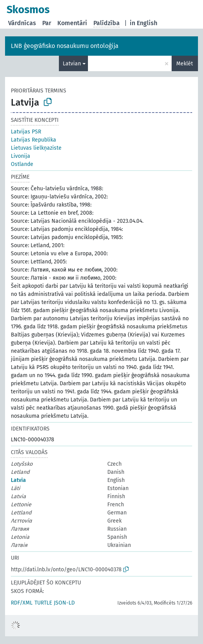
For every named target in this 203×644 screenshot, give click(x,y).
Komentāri (72, 23)
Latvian (72, 64)
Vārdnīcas (22, 23)
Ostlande (22, 164)
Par (47, 23)
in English (144, 23)
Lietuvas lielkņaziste (36, 148)
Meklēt (185, 64)
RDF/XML (22, 603)
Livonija (21, 156)
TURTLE (43, 603)
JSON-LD (64, 603)
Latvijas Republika (34, 140)
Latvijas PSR (26, 132)
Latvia (18, 480)
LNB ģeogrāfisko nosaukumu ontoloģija (65, 46)
